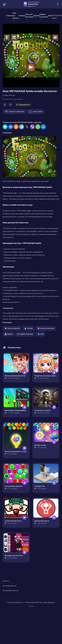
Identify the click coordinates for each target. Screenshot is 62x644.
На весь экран (36, 112)
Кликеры (28, 328)
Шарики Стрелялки (25, 334)
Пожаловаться (23, 105)
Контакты (6, 581)
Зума (40, 334)
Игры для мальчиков (46, 328)
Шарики (8, 334)
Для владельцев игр (9, 586)
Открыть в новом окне (14, 112)
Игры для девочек (12, 328)
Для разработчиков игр (10, 590)
